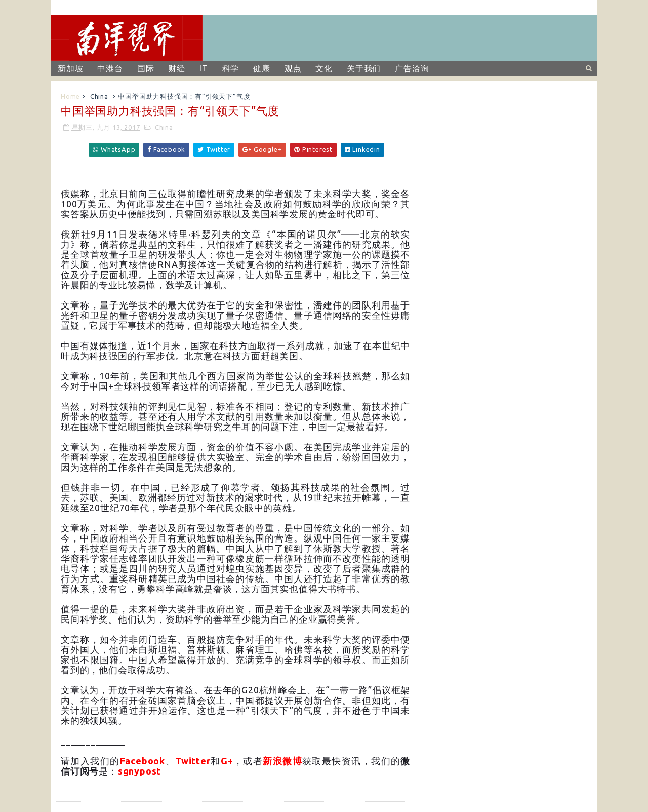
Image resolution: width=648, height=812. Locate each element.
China (99, 96)
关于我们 (364, 68)
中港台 (110, 68)
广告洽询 (412, 68)
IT (204, 68)
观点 (293, 68)
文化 (324, 68)
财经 (177, 68)
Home (70, 96)
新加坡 (70, 68)
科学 (231, 68)
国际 (146, 68)
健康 (262, 68)
